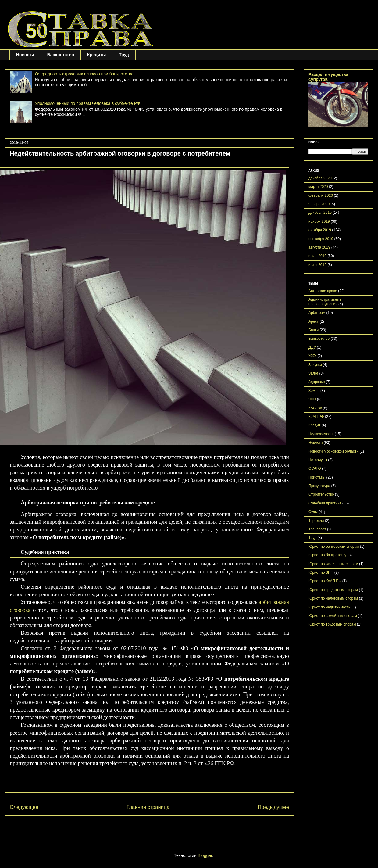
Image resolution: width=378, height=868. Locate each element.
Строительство (321, 494)
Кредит (314, 425)
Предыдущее (273, 807)
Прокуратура (319, 486)
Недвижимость (321, 434)
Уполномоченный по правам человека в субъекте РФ (88, 103)
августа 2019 (319, 247)
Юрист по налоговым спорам (333, 598)
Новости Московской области (333, 451)
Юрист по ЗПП (321, 572)
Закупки (315, 365)
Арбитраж (317, 313)
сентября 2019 (321, 239)
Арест (314, 321)
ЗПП (312, 399)
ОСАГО (315, 468)
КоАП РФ (316, 417)
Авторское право (323, 291)
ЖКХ (312, 356)
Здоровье (317, 382)
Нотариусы (318, 460)
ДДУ (312, 347)
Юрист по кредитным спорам (333, 590)
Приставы (317, 477)
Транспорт (317, 529)
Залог (313, 373)
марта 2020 (318, 187)
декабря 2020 (320, 178)
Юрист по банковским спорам (334, 547)
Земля (314, 391)
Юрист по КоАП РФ (325, 581)
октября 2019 (320, 230)
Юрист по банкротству (327, 555)
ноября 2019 (319, 221)
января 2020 (319, 204)
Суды (313, 512)
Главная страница (148, 807)
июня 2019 (317, 265)
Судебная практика (325, 503)
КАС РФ (315, 408)
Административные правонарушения (325, 302)
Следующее (24, 807)
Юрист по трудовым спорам (332, 624)
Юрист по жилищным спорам (333, 564)
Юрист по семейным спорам (333, 616)
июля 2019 (317, 256)
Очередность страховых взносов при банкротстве (84, 74)
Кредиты (96, 55)
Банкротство (61, 55)
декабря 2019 (320, 213)
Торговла (316, 521)
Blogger (205, 855)
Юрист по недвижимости (330, 607)
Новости (25, 55)
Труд (124, 55)
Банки (314, 330)
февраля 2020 (321, 195)
